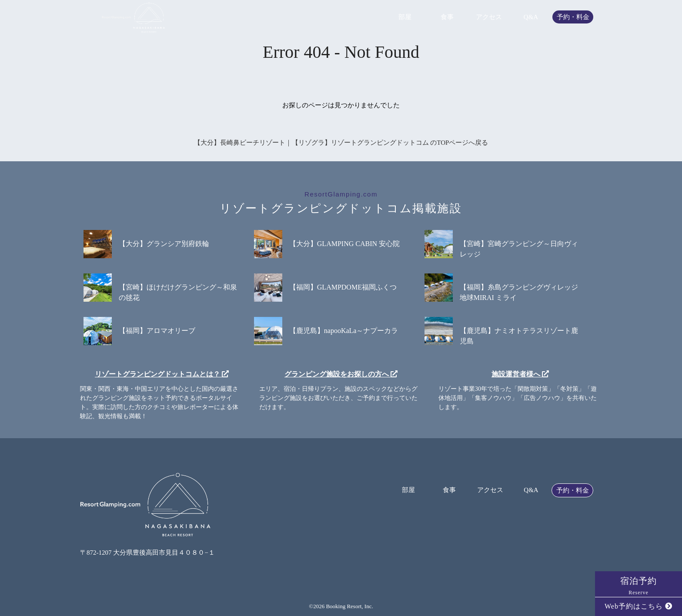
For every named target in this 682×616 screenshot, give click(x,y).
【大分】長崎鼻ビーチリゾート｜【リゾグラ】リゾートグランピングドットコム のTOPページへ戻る (341, 143)
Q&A (531, 17)
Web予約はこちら (639, 606)
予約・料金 (573, 17)
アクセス (489, 17)
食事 (447, 17)
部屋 (405, 17)
